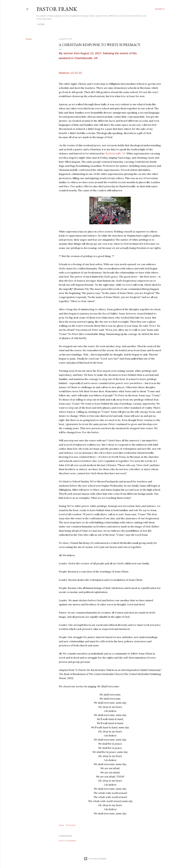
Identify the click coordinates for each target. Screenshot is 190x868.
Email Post (71, 825)
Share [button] (29, 39)
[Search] (160, 9)
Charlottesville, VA (114, 153)
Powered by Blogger (95, 859)
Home (41, 24)
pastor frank (57, 9)
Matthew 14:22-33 (70, 73)
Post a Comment (67, 841)
